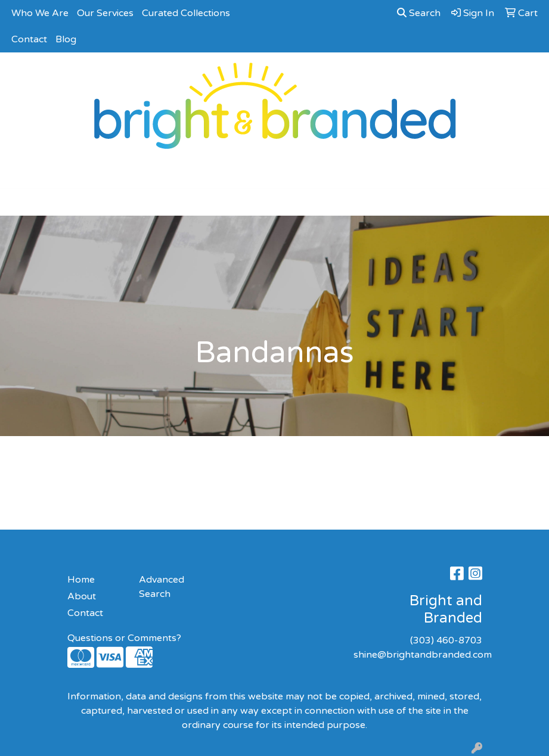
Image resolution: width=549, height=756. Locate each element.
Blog (66, 39)
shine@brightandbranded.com (423, 655)
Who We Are (40, 13)
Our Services (105, 13)
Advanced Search (162, 587)
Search (419, 13)
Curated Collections (186, 13)
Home (81, 580)
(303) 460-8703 (446, 640)
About (82, 596)
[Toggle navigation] (18, 202)
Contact (29, 39)
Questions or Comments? (124, 638)
